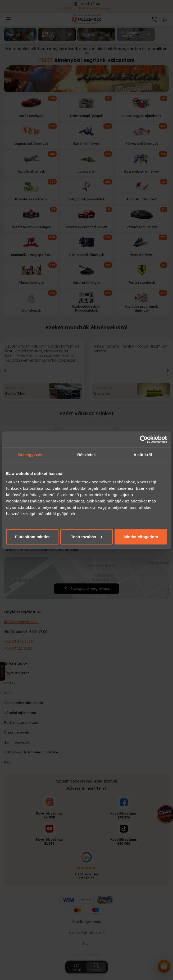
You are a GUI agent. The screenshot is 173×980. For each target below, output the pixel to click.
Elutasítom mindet (32, 536)
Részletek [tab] (86, 455)
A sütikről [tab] (143, 455)
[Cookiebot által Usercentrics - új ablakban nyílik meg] (144, 439)
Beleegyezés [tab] (30, 455)
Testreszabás (87, 536)
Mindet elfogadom (141, 536)
